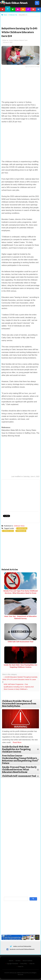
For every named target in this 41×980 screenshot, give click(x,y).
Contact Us (20, 967)
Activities (18, 9)
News (8, 9)
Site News (18, 961)
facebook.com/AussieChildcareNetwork (22, 949)
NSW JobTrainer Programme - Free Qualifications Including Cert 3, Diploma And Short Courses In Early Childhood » (19, 687)
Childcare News (19, 526)
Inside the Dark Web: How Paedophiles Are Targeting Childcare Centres (20, 666)
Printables (23, 9)
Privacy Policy (24, 964)
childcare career (9, 531)
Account (38, 9)
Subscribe (32, 964)
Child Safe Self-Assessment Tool (20, 642)
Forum (33, 9)
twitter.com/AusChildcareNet (22, 946)
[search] (16, 899)
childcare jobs (22, 531)
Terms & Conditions (27, 961)
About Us (11, 961)
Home (3, 9)
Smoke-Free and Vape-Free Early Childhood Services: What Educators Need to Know (21, 592)
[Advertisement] (21, 20)
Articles (13, 9)
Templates (28, 9)
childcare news (23, 528)
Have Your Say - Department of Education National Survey (20, 617)
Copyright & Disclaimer (12, 964)
